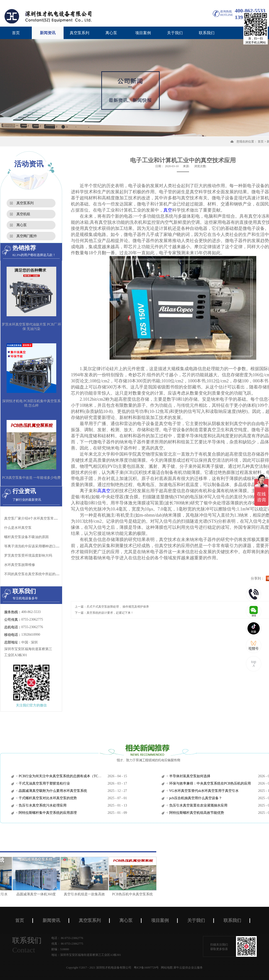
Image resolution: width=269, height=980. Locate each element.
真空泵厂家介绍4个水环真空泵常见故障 (34, 518)
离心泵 (22, 225)
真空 (168, 210)
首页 (16, 33)
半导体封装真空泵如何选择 (189, 776)
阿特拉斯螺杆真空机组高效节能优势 (196, 813)
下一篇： (104, 613)
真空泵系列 (25, 203)
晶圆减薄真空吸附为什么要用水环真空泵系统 (53, 791)
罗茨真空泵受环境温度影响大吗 (28, 556)
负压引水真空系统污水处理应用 (42, 805)
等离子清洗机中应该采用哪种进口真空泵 (35, 546)
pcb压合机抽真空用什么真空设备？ (195, 798)
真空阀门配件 (27, 236)
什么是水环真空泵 (18, 528)
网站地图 (166, 968)
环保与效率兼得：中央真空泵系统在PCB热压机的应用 (210, 783)
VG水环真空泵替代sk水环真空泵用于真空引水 (203, 791)
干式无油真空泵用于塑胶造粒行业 (44, 783)
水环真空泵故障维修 (20, 565)
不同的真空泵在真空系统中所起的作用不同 (37, 574)
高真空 (104, 491)
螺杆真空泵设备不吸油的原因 (26, 537)
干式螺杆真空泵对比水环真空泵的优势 (47, 798)
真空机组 (23, 214)
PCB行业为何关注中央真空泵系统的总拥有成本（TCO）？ (63, 776)
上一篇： (112, 607)
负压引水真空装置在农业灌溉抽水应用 (198, 805)
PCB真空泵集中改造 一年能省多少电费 (32, 478)
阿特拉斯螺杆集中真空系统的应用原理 (47, 813)
